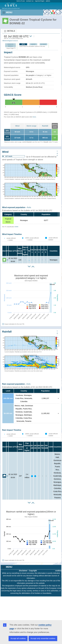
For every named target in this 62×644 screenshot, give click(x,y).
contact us (30, 1)
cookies (58, 571)
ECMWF (44, 44)
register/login (40, 1)
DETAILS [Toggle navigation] (9, 31)
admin (48, 1)
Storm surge (31, 126)
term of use (21, 1)
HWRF (33, 44)
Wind (17, 126)
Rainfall (45, 126)
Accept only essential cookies (43, 638)
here (34, 117)
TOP (57, 154)
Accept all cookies (18, 638)
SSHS (17, 227)
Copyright (33, 571)
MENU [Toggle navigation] (7, 13)
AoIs (29, 207)
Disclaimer (23, 571)
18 (7, 260)
